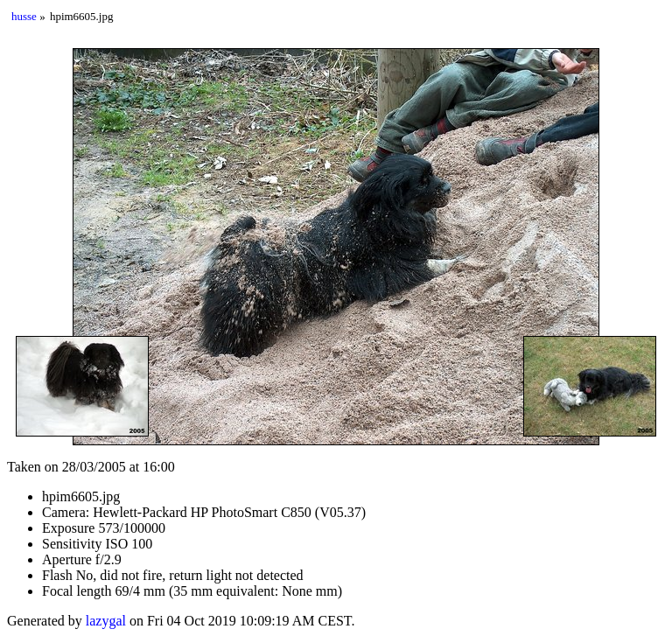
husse (24, 16)
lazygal (106, 621)
